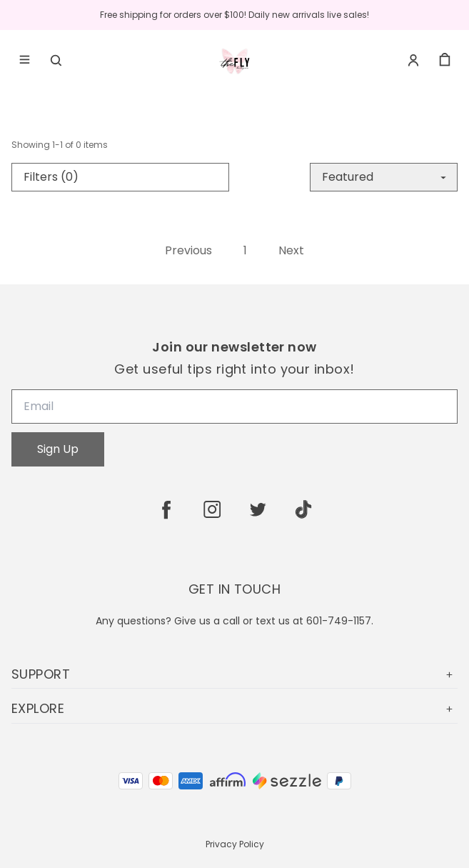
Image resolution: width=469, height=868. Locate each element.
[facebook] (166, 509)
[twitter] (258, 509)
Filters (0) (51, 177)
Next (291, 251)
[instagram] (212, 509)
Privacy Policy (235, 844)
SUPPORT (234, 674)
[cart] (445, 60)
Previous (188, 251)
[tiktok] (303, 509)
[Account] (413, 60)
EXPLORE (234, 708)
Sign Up (58, 449)
